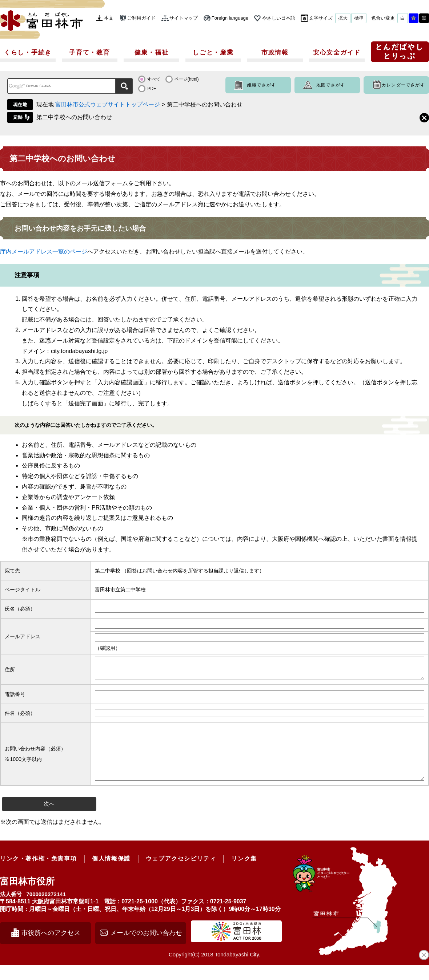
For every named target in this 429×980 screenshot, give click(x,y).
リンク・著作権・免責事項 (38, 874)
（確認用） (108, 648)
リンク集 (244, 874)
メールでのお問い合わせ (146, 948)
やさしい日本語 (279, 18)
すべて (154, 79)
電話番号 (15, 698)
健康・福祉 (152, 52)
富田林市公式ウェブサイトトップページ (108, 104)
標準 (359, 18)
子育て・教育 (89, 52)
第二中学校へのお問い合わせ (74, 117)
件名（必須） (20, 717)
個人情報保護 (111, 874)
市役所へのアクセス (51, 948)
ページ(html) (187, 79)
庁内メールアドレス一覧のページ (44, 252)
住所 (10, 672)
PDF (152, 89)
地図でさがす (331, 85)
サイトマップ (184, 18)
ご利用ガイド (141, 18)
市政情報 (275, 52)
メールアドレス (23, 636)
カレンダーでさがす (403, 85)
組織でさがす (262, 85)
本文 (109, 18)
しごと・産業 (213, 52)
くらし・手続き (28, 52)
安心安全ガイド (337, 52)
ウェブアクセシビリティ (181, 874)
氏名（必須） (20, 609)
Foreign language (230, 18)
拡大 (343, 18)
